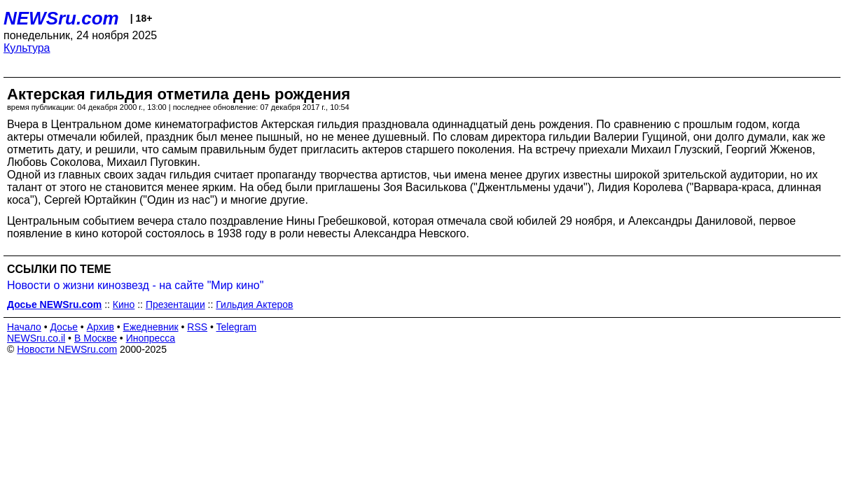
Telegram (237, 327)
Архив (101, 327)
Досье (64, 327)
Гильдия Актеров (254, 304)
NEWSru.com (61, 18)
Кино (124, 304)
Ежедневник (151, 327)
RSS (197, 327)
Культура (27, 48)
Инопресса (151, 338)
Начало (24, 327)
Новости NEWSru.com (67, 349)
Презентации (175, 304)
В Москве (96, 338)
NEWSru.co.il (36, 338)
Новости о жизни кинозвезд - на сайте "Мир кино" (135, 285)
